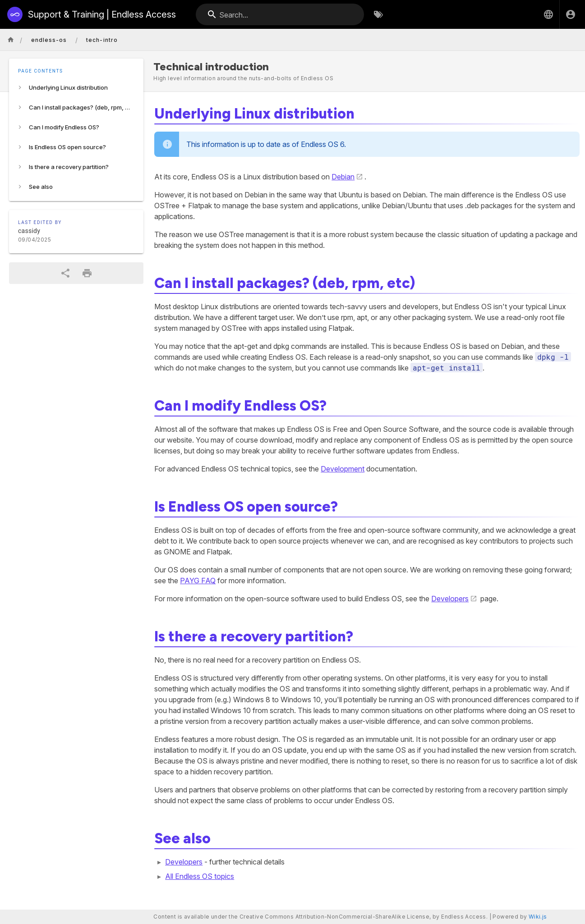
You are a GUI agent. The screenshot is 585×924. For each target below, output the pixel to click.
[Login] (571, 14)
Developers (450, 599)
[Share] (65, 273)
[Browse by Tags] (378, 14)
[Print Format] (87, 273)
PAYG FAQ (198, 581)
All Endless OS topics (200, 876)
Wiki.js (538, 917)
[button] (548, 14)
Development (343, 469)
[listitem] (76, 87)
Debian (343, 177)
